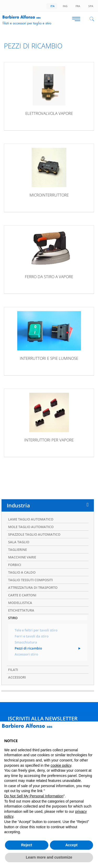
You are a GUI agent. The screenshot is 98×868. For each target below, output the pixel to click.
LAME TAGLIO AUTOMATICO (31, 519)
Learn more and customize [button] (49, 857)
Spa (90, 6)
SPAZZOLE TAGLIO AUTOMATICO (34, 534)
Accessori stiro (26, 654)
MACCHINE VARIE (22, 557)
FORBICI (15, 565)
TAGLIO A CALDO (22, 572)
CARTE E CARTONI (22, 595)
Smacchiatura (26, 642)
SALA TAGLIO (19, 542)
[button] (91, 730)
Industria (18, 505)
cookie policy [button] (61, 765)
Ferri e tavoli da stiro (32, 636)
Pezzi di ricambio (28, 648)
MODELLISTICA (20, 603)
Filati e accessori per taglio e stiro (27, 23)
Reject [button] (27, 845)
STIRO (13, 618)
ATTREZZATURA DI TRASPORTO (33, 587)
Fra (77, 6)
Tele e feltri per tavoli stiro (36, 630)
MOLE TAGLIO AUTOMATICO (31, 527)
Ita (52, 6)
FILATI (13, 670)
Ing (64, 6)
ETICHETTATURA (21, 610)
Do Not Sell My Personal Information (34, 796)
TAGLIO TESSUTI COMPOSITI (30, 580)
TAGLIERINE (18, 550)
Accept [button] (71, 845)
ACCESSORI (17, 677)
